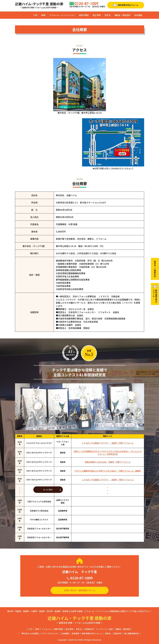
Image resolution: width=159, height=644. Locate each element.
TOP (35, 15)
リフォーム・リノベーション (62, 15)
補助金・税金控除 (122, 15)
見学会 (108, 15)
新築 (43, 15)
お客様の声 (89, 629)
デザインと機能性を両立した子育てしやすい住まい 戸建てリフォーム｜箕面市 (108, 471)
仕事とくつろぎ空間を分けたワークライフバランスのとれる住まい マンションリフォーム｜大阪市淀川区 (108, 453)
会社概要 (138, 15)
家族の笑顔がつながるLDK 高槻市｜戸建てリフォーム (108, 462)
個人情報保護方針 (132, 633)
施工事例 (97, 15)
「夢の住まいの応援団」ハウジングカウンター (39, 633)
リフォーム (46, 629)
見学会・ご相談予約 (113, 633)
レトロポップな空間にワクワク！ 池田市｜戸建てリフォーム (108, 443)
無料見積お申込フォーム (92, 633)
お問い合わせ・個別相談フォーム (80, 590)
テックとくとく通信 (104, 629)
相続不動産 (84, 15)
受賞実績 (75, 633)
